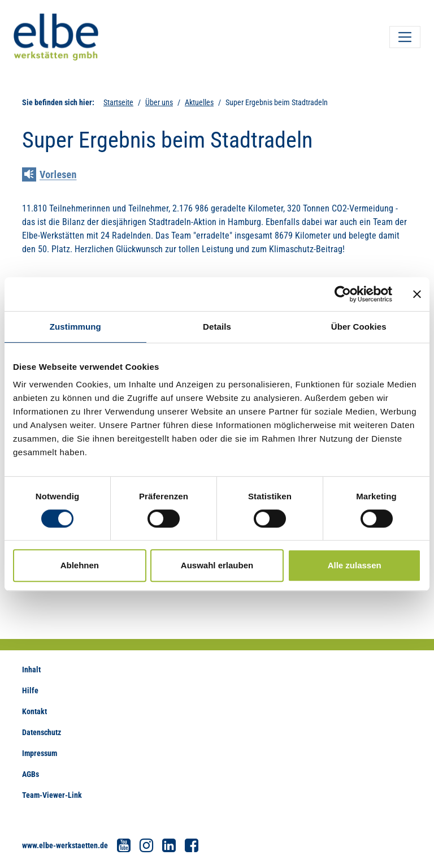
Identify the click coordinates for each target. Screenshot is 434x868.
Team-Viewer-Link (52, 795)
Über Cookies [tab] (359, 327)
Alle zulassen (355, 565)
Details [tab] (217, 327)
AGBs (31, 774)
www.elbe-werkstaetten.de (65, 845)
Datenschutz (42, 732)
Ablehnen (80, 565)
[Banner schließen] (417, 294)
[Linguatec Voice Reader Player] (57, 176)
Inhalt (31, 670)
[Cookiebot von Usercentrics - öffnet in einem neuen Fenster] (343, 294)
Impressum (40, 753)
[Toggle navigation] (405, 37)
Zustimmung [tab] (75, 327)
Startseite (118, 102)
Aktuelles (199, 102)
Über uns (159, 102)
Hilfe (30, 690)
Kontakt (34, 711)
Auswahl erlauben (217, 565)
